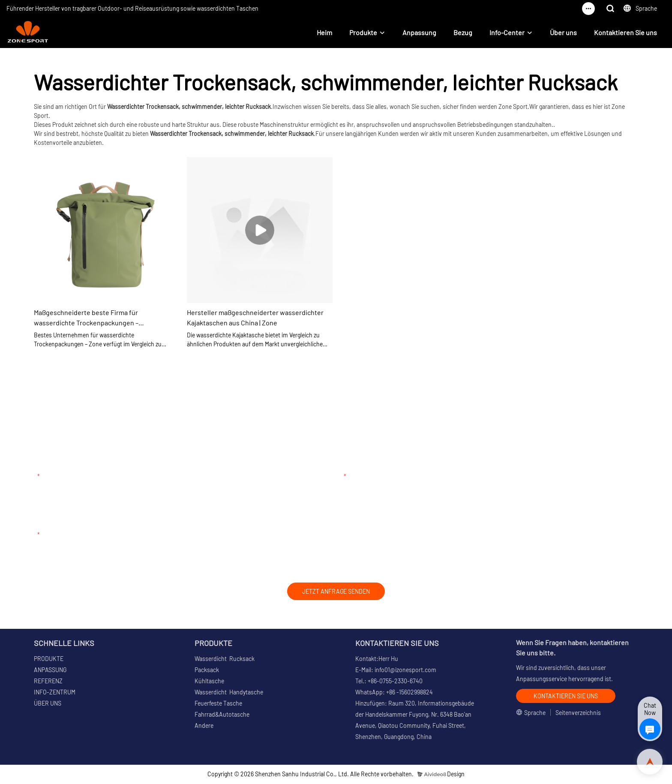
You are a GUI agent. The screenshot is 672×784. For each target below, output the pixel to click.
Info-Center (507, 32)
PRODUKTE (49, 659)
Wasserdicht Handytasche (229, 693)
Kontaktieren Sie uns (625, 32)
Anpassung (419, 32)
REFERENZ (48, 682)
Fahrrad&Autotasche (222, 715)
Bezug (463, 32)
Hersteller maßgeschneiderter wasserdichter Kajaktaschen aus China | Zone (255, 317)
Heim (324, 32)
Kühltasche (209, 682)
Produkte (363, 32)
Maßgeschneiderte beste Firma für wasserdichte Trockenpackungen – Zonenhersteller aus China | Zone (86, 318)
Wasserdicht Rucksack (225, 659)
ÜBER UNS (48, 704)
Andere (204, 726)
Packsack (207, 671)
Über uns (563, 32)
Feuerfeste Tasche (218, 704)
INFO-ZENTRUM (55, 693)
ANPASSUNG (50, 671)
